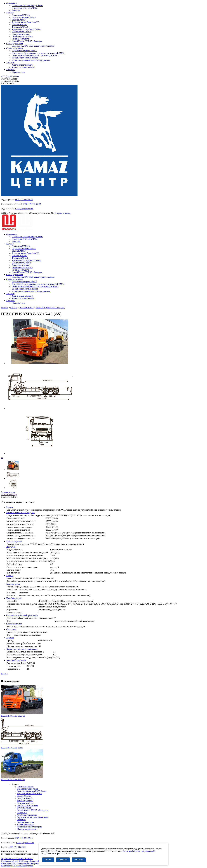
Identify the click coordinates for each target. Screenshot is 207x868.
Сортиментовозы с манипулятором (32, 817)
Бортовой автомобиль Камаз (30, 794)
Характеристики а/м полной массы (22, 649)
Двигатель (11, 547)
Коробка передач (14, 598)
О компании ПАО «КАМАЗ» (24, 8)
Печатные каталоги (20, 39)
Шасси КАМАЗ (19, 20)
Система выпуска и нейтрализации (22, 615)
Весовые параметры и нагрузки (20, 513)
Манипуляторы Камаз (21, 32)
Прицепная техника (20, 34)
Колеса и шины (13, 584)
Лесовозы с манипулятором (29, 827)
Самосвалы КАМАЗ (21, 15)
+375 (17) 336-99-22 (32, 204)
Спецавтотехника (19, 25)
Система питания (14, 624)
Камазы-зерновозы (25, 822)
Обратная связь (18, 72)
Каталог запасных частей (23, 67)
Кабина (10, 576)
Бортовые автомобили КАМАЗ (25, 22)
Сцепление (11, 629)
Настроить (63, 860)
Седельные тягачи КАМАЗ (24, 17)
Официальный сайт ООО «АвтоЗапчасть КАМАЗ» (24, 861)
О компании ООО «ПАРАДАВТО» (27, 6)
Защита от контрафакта (22, 65)
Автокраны (22, 813)
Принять (48, 860)
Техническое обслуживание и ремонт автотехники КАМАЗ (38, 53)
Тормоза (10, 638)
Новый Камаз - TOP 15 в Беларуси (27, 41)
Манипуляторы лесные (27, 829)
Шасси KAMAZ (24, 796)
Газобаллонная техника (22, 36)
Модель (10, 507)
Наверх (4, 674)
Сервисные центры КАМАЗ (24, 51)
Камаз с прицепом (25, 801)
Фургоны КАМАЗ (20, 27)
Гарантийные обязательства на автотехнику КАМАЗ (35, 55)
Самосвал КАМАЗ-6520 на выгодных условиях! (33, 46)
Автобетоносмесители (27, 815)
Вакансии (16, 10)
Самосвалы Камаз (25, 786)
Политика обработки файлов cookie (17, 866)
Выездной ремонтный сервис (25, 58)
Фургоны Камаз (24, 808)
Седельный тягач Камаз (27, 789)
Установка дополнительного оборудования (31, 60)
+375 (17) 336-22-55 (10, 76)
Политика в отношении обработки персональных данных (27, 863)
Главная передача (14, 541)
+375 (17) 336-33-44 (24, 208)
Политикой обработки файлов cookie (139, 851)
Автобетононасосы (25, 824)
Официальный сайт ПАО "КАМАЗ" (17, 859)
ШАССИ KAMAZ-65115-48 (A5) (50, 307)
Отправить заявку (63, 213)
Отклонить (79, 860)
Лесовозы (21, 820)
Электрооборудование (16, 660)
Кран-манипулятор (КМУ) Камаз (26, 29)
